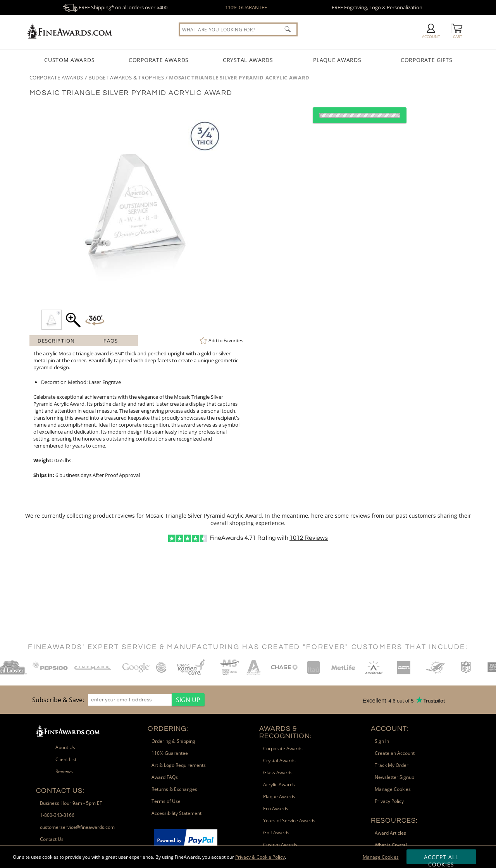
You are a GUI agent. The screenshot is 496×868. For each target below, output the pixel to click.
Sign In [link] (382, 741)
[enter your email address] (130, 700)
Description (56, 341)
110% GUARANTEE (246, 7)
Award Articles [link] (390, 833)
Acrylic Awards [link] (279, 784)
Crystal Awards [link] (279, 760)
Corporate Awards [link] (283, 748)
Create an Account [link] (395, 753)
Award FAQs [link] (165, 777)
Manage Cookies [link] (393, 789)
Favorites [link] (226, 340)
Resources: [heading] (394, 821)
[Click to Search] (288, 29)
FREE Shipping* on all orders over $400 (115, 7)
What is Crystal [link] (391, 845)
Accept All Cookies (441, 859)
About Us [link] (65, 747)
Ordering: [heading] (168, 729)
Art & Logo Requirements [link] (179, 765)
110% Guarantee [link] (170, 753)
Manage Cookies (381, 857)
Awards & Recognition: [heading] (286, 732)
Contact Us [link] (52, 839)
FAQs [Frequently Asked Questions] (111, 341)
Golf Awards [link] (276, 833)
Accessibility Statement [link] (177, 813)
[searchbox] (238, 29)
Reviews (309, 538)
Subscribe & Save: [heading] (58, 700)
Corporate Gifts (427, 60)
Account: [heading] (390, 729)
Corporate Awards (159, 60)
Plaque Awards (337, 60)
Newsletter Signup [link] (394, 777)
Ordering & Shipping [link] (173, 741)
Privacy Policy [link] (389, 801)
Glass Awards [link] (278, 772)
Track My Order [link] (392, 765)
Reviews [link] (64, 771)
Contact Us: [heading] (60, 791)
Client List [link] (66, 759)
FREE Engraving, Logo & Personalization (377, 7)
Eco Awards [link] (276, 809)
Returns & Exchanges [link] (174, 789)
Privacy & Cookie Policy (260, 857)
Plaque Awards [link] (279, 797)
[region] (116, 700)
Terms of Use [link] (166, 801)
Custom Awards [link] (280, 845)
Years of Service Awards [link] (289, 821)
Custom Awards (69, 60)
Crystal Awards (248, 60)
